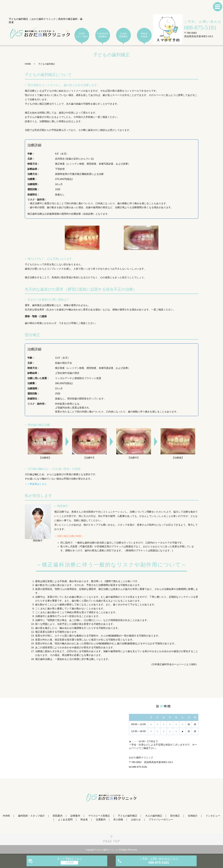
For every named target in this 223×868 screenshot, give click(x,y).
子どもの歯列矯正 (128, 816)
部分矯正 (175, 816)
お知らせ (136, 820)
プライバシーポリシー (161, 820)
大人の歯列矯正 (154, 816)
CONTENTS (103, 35)
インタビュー (213, 816)
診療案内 (75, 816)
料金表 (84, 820)
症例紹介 (193, 816)
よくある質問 (65, 820)
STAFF (82, 35)
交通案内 (101, 820)
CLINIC (123, 35)
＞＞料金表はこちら (36, 484)
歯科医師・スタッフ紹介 (31, 816)
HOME (28, 64)
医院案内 (58, 816)
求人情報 (118, 820)
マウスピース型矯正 (99, 816)
